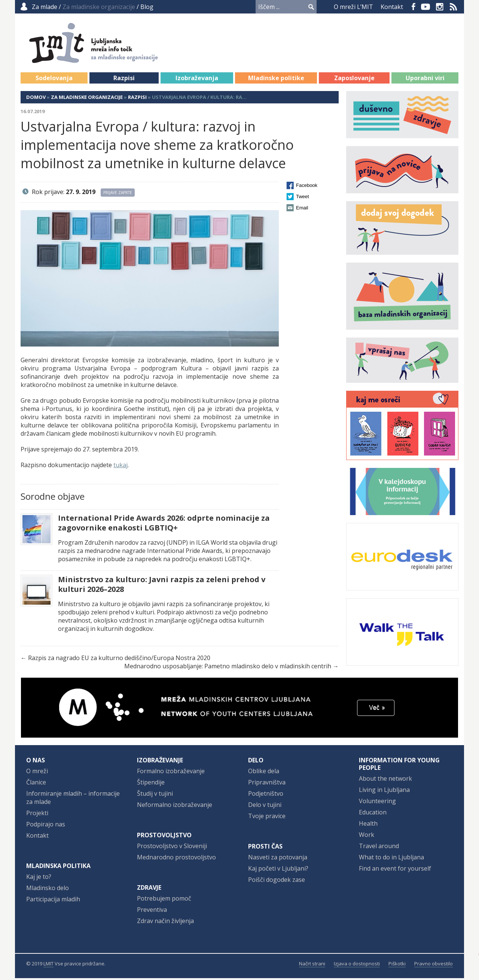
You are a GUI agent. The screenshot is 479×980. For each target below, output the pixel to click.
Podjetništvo (266, 795)
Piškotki (397, 965)
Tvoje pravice (267, 818)
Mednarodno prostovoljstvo (176, 859)
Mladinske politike (276, 80)
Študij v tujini (155, 795)
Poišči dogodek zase (277, 881)
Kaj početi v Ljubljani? (278, 870)
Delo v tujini (265, 807)
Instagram (440, 7)
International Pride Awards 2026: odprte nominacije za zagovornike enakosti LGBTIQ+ (164, 525)
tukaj (120, 467)
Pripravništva (267, 784)
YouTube (425, 7)
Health (368, 825)
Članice (36, 784)
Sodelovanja (54, 80)
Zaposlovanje (354, 80)
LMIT (48, 965)
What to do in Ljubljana (391, 859)
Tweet (303, 198)
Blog (147, 7)
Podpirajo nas (46, 826)
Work (367, 837)
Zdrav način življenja (165, 923)
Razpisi (124, 80)
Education (373, 814)
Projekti (37, 815)
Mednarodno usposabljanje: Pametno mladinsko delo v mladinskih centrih (228, 668)
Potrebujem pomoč (164, 900)
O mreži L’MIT (353, 7)
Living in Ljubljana (384, 792)
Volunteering (377, 803)
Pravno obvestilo (434, 965)
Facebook (414, 7)
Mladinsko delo (48, 890)
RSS (454, 7)
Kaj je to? (39, 878)
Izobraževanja (197, 80)
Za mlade (45, 7)
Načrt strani (312, 965)
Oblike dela (264, 773)
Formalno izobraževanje (171, 773)
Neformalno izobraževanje (175, 807)
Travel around (379, 848)
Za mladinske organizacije (87, 99)
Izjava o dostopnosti (357, 965)
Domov (36, 99)
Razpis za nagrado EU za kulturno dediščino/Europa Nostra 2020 (119, 660)
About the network (385, 780)
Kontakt (392, 7)
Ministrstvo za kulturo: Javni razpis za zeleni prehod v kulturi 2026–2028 (162, 586)
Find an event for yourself (395, 870)
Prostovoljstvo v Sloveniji (172, 848)
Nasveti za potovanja (278, 859)
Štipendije (151, 784)
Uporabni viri (425, 80)
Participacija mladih (53, 901)
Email (302, 210)
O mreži (37, 773)
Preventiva (152, 911)
